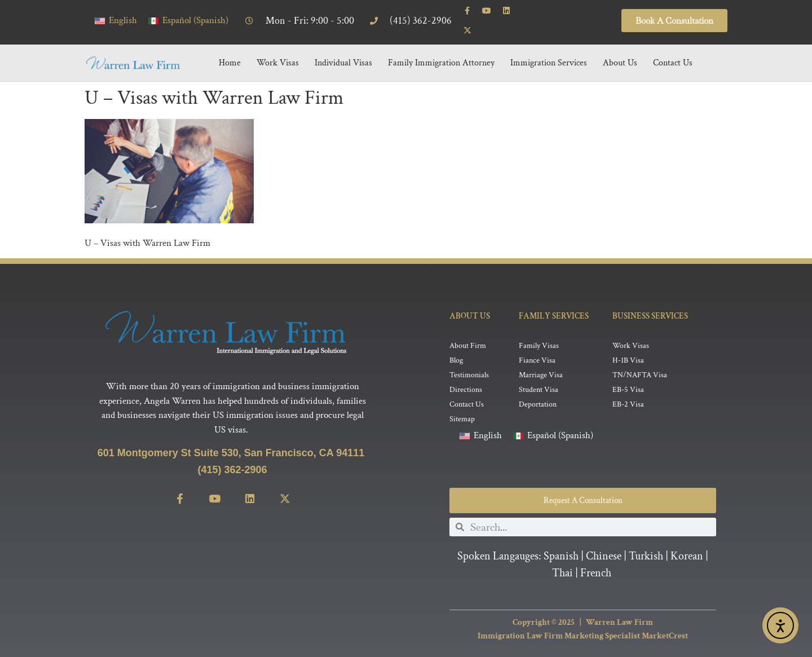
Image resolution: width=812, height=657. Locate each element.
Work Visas (278, 49)
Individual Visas (343, 49)
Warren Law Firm (619, 609)
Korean (687, 544)
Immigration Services (549, 49)
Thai (562, 561)
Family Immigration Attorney (441, 49)
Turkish (646, 544)
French (596, 561)
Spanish (561, 544)
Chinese (604, 544)
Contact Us (673, 49)
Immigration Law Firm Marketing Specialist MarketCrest (583, 623)
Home (230, 49)
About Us (620, 49)
